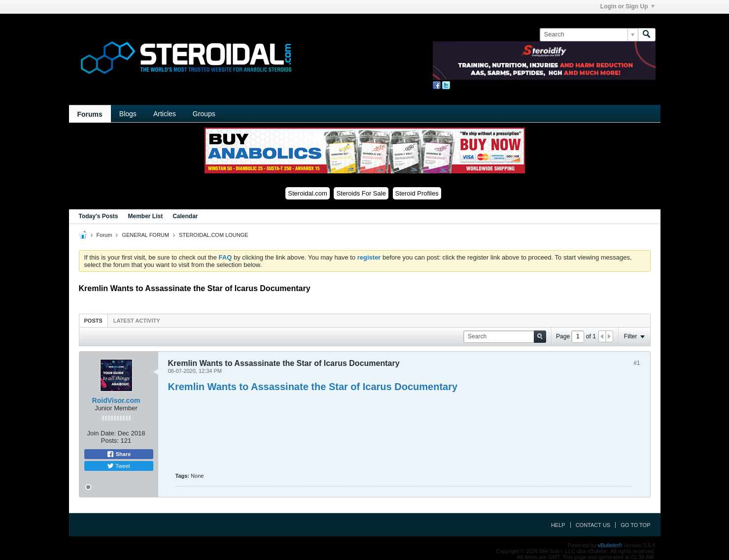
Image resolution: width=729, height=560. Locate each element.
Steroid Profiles (417, 193)
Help (558, 525)
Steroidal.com (307, 193)
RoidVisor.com (116, 400)
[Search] (589, 34)
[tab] (93, 320)
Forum (104, 235)
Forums (90, 114)
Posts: (110, 441)
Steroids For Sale (361, 193)
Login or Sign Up (627, 6)
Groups (204, 114)
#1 (637, 363)
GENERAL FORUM (145, 235)
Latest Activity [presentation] (137, 321)
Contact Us (593, 525)
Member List (146, 216)
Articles (165, 114)
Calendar (185, 216)
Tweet (118, 466)
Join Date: (102, 433)
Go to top (635, 525)
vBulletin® (610, 545)
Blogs (128, 114)
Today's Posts (99, 216)
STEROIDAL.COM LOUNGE (214, 235)
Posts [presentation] (93, 321)
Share (119, 454)
